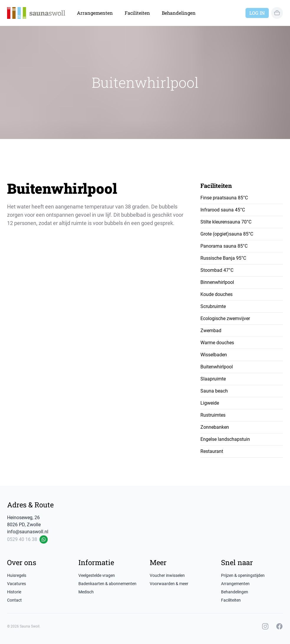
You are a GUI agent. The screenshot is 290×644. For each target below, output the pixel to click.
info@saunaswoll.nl (28, 532)
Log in (257, 13)
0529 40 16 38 (22, 539)
